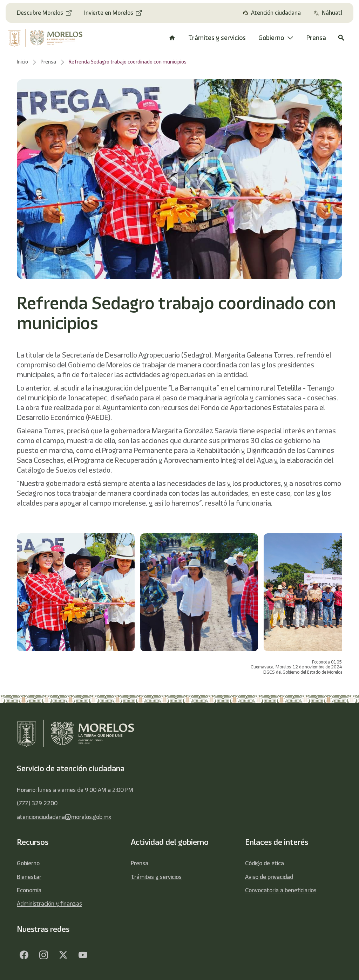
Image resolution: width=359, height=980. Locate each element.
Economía (29, 890)
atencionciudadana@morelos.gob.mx (64, 817)
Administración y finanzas (49, 904)
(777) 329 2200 (37, 803)
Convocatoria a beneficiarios (281, 890)
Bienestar (29, 877)
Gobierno (28, 863)
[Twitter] (63, 955)
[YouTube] (83, 955)
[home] (46, 38)
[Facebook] (24, 955)
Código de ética (265, 863)
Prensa (140, 863)
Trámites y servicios (156, 877)
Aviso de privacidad (269, 877)
